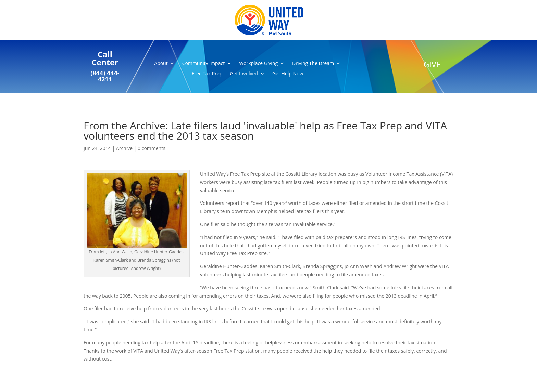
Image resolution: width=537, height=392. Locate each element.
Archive (124, 148)
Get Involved (244, 74)
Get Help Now (288, 74)
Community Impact (203, 64)
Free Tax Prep (207, 74)
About (161, 64)
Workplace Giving (258, 64)
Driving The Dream (313, 64)
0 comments (152, 148)
